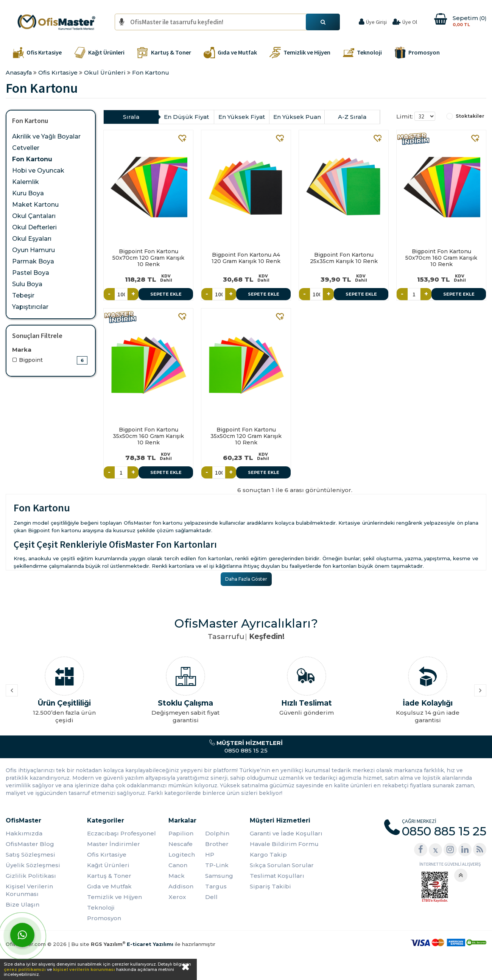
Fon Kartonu (32, 159)
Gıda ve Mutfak (109, 886)
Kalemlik (26, 182)
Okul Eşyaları (32, 239)
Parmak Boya (33, 261)
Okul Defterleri (34, 227)
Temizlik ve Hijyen (114, 897)
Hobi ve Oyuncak (38, 171)
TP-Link (217, 865)
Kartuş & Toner (109, 876)
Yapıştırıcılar (30, 307)
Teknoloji (101, 908)
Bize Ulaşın (23, 904)
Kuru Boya (28, 193)
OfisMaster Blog (30, 844)
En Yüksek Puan (297, 117)
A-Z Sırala (352, 117)
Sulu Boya (27, 284)
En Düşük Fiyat (186, 117)
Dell (211, 897)
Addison (181, 886)
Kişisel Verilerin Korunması (29, 890)
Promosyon (104, 918)
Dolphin (217, 833)
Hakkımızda (24, 833)
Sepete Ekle (166, 294)
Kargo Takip (268, 855)
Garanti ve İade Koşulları (286, 833)
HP (210, 855)
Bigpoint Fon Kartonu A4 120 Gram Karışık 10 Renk (246, 258)
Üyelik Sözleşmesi (33, 865)
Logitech (182, 855)
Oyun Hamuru (33, 250)
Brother (217, 844)
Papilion (181, 833)
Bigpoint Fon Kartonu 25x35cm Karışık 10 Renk (344, 258)
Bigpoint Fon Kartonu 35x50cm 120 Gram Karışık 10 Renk (246, 436)
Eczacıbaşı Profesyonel (121, 833)
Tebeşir (23, 295)
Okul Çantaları (34, 216)
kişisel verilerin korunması (84, 969)
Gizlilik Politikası (31, 876)
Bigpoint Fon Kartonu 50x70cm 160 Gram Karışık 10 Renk (441, 258)
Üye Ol (410, 22)
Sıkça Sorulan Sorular (282, 865)
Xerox (177, 897)
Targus (216, 886)
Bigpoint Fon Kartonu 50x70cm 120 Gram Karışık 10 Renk (148, 258)
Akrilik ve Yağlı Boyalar (46, 136)
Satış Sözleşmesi (30, 855)
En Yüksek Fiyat (242, 117)
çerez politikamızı (25, 969)
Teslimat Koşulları (277, 876)
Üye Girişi (376, 22)
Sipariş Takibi (270, 886)
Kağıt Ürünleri (108, 865)
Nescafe (181, 844)
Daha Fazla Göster (246, 579)
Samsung (219, 876)
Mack (177, 876)
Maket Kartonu (35, 205)
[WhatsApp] (22, 935)
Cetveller (26, 148)
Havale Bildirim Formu (284, 844)
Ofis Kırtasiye (107, 855)
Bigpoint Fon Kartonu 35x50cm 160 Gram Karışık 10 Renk (148, 436)
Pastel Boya (31, 273)
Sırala (131, 117)
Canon (178, 865)
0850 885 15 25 (246, 747)
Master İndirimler (114, 844)
